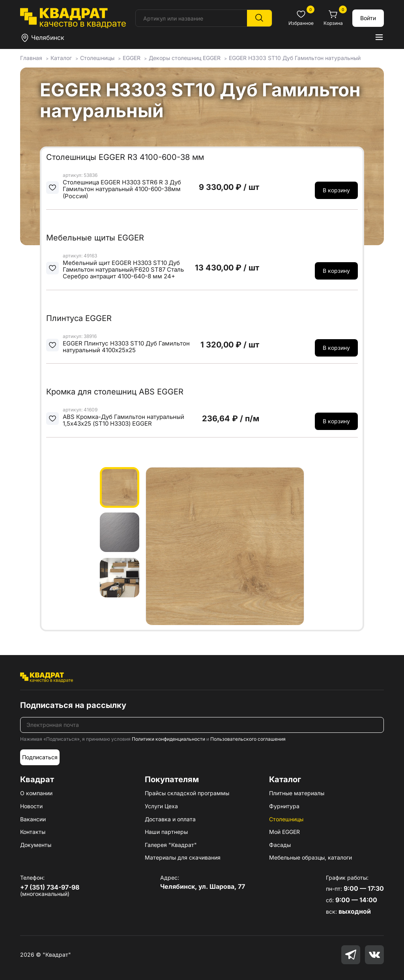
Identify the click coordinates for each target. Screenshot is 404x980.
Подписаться (40, 757)
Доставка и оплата (170, 819)
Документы (36, 845)
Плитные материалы (297, 793)
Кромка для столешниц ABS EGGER (115, 392)
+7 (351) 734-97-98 (50, 887)
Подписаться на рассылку (73, 705)
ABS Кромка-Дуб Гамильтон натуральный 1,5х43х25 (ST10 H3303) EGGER (123, 420)
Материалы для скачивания (183, 857)
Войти (368, 18)
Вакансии (33, 819)
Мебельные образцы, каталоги (310, 857)
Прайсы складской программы (187, 793)
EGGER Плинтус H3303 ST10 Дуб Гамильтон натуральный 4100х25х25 (126, 347)
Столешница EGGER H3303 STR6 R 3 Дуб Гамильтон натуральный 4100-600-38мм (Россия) (122, 189)
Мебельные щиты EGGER (95, 238)
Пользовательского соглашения (248, 739)
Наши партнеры (166, 832)
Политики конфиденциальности (168, 739)
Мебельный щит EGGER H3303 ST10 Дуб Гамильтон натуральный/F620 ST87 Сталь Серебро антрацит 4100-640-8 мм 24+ (123, 270)
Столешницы (286, 819)
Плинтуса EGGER (79, 318)
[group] (225, 546)
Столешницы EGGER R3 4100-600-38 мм (125, 157)
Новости (31, 806)
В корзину (336, 190)
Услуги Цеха (161, 806)
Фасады (280, 845)
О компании (36, 793)
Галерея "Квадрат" (171, 845)
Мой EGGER (284, 832)
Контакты (33, 832)
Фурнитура (284, 806)
